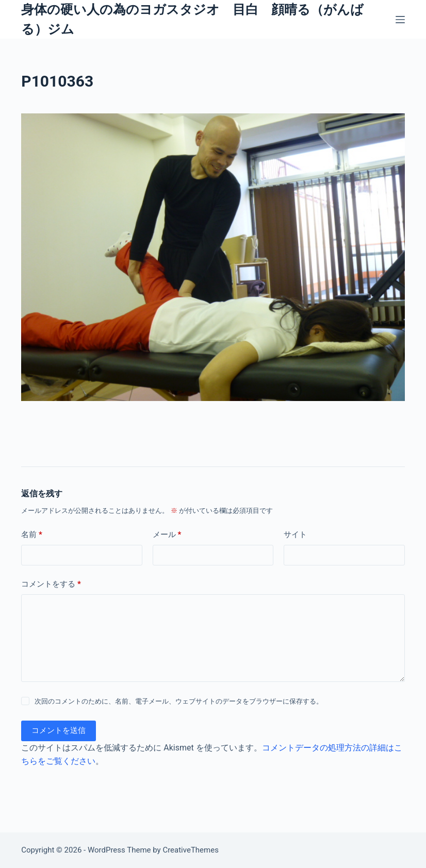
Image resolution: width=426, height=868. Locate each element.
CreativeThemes (191, 850)
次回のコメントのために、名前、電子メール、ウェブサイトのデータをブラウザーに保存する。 (179, 701)
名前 (32, 535)
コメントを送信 (59, 730)
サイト (295, 535)
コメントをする (51, 584)
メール (167, 535)
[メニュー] (400, 20)
